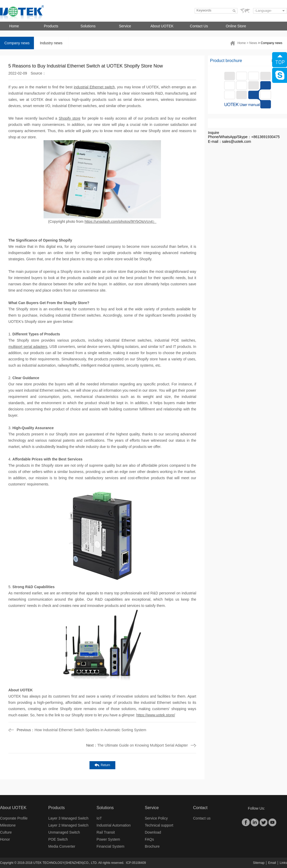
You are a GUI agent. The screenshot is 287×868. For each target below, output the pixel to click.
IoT (99, 818)
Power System (108, 839)
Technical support (159, 825)
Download (153, 832)
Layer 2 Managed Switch (68, 825)
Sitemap (259, 863)
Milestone (8, 825)
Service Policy (156, 818)
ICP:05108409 (136, 863)
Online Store (236, 26)
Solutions (88, 26)
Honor (5, 839)
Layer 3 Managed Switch (68, 818)
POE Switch (58, 839)
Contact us (202, 818)
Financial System (110, 846)
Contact (200, 808)
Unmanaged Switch (64, 832)
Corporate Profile (14, 818)
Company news (17, 43)
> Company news (270, 43)
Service (125, 26)
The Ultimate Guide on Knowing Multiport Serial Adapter (137, 745)
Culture (6, 832)
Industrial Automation (114, 825)
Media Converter (62, 846)
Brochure (152, 846)
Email (272, 863)
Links (283, 863)
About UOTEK (162, 26)
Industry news (51, 43)
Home (14, 26)
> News (252, 43)
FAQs (149, 839)
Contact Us (199, 26)
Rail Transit (106, 832)
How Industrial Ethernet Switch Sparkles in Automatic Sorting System (81, 730)
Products (51, 26)
